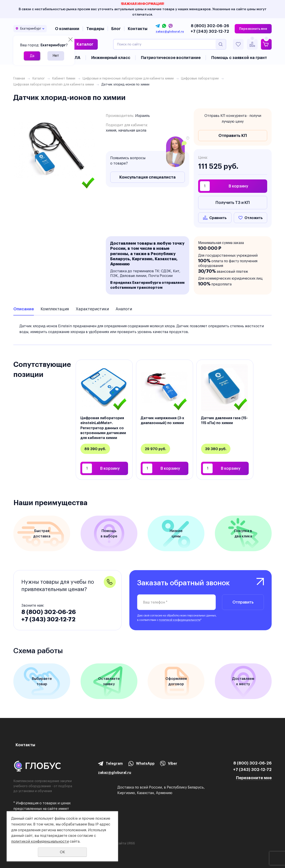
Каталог (85, 44)
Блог (116, 29)
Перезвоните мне (254, 778)
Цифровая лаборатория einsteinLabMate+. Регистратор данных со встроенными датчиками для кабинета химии (103, 428)
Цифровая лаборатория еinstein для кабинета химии (54, 84)
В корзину (238, 186)
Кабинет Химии (64, 78)
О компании (67, 29)
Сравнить (218, 218)
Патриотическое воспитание (171, 58)
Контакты (138, 29)
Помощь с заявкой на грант (239, 58)
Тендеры (95, 29)
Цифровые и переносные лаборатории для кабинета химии (128, 78)
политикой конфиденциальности (180, 620)
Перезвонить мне (253, 29)
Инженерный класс (111, 58)
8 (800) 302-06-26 (210, 26)
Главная (19, 78)
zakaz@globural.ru (170, 32)
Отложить (254, 218)
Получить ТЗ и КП (233, 202)
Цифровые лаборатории (200, 78)
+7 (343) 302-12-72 (210, 31)
